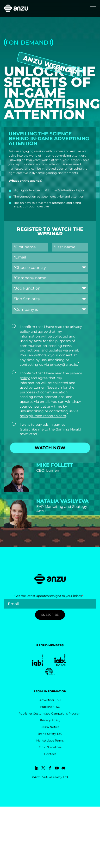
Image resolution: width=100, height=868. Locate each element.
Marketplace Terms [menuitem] (50, 740)
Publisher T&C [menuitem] (50, 707)
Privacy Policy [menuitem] (50, 720)
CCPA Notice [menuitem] (50, 727)
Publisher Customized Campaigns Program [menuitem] (50, 713)
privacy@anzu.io (63, 364)
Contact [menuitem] (50, 754)
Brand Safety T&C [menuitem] (50, 734)
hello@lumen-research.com (43, 416)
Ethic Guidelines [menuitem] (50, 747)
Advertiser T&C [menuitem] (50, 700)
